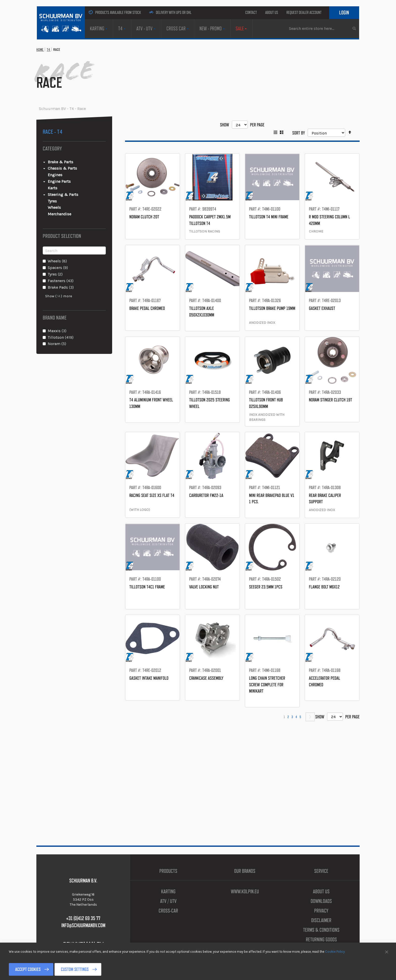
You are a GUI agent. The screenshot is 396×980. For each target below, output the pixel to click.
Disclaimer (321, 920)
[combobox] (322, 60)
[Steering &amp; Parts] (74, 220)
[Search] (74, 276)
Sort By (294, 158)
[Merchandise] (77, 240)
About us (260, 13)
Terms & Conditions (321, 930)
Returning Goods (321, 940)
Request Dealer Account (308, 13)
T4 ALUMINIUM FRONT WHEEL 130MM (146, 438)
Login (341, 25)
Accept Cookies (36, 969)
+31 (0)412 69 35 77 (83, 918)
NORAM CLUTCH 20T (152, 242)
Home (43, 75)
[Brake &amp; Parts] (74, 188)
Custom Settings (98, 969)
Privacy (321, 911)
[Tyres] (77, 227)
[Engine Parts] (74, 207)
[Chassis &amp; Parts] (74, 194)
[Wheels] (77, 233)
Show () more (59, 322)
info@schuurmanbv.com (83, 925)
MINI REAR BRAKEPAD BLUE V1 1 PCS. (272, 536)
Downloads (321, 901)
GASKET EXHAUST (330, 340)
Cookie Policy (335, 952)
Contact (231, 13)
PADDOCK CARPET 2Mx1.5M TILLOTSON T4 (212, 249)
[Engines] (77, 201)
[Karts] (77, 214)
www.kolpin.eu (245, 892)
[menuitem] (96, 41)
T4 (55, 75)
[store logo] (58, 21)
